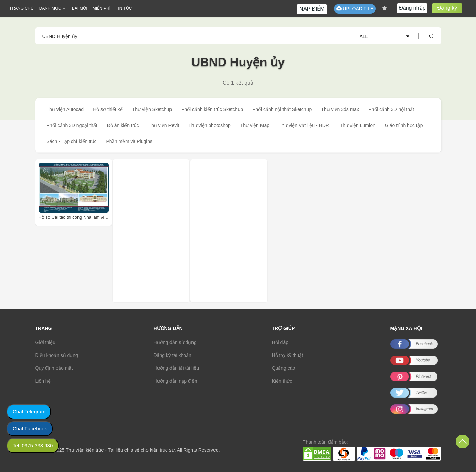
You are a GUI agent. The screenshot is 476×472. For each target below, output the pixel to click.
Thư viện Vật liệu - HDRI (305, 125)
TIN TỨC (124, 8)
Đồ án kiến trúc (123, 125)
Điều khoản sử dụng (57, 355)
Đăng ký (447, 8)
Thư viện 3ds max (340, 109)
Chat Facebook (30, 428)
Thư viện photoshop (209, 125)
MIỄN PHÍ (101, 8)
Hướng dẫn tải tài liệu (176, 368)
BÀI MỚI (80, 8)
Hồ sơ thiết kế (108, 109)
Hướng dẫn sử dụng (175, 342)
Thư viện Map (255, 125)
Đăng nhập (412, 8)
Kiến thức (282, 381)
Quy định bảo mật (54, 368)
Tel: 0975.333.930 (33, 445)
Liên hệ (43, 381)
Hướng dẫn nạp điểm (176, 381)
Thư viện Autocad (65, 109)
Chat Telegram (29, 412)
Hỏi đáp (280, 342)
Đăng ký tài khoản (173, 355)
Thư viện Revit (164, 125)
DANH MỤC (50, 8)
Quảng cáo (284, 368)
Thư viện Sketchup (152, 109)
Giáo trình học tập (404, 125)
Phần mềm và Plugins (129, 141)
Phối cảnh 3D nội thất (391, 109)
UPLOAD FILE (355, 9)
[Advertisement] (161, 231)
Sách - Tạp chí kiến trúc (72, 141)
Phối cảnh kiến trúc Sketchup (212, 109)
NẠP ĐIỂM (312, 9)
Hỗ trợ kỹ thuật (288, 355)
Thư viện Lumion (358, 125)
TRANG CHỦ (22, 8)
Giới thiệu (46, 342)
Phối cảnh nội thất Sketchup (282, 109)
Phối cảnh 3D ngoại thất (72, 125)
